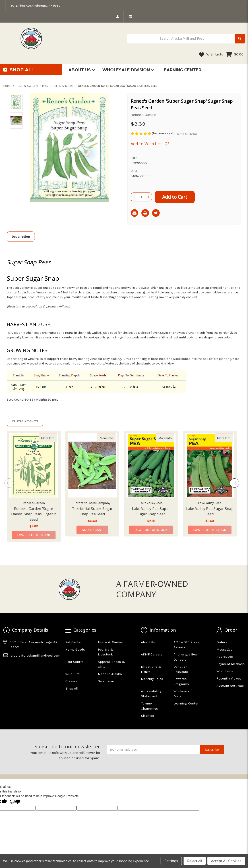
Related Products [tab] (25, 421)
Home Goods (75, 649)
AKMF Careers (152, 654)
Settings (171, 861)
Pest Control (75, 662)
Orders (222, 642)
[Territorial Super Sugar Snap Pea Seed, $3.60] (92, 465)
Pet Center (73, 642)
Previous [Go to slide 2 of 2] (9, 483)
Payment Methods (231, 664)
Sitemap (148, 716)
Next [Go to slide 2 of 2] (234, 483)
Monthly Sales (152, 679)
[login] (118, 17)
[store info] (130, 17)
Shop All (72, 688)
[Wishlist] (150, 144)
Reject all (195, 861)
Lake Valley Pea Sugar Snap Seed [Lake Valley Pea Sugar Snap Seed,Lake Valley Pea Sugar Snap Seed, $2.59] (210, 511)
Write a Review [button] (187, 134)
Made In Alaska (110, 674)
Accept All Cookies (226, 861)
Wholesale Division (128, 70)
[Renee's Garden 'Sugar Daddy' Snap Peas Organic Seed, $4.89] (34, 465)
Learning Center (181, 70)
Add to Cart (92, 530)
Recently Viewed (229, 678)
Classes (71, 681)
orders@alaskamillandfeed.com (35, 655)
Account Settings (230, 686)
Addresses (225, 657)
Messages (224, 649)
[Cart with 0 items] (235, 55)
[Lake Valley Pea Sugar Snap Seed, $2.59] (210, 465)
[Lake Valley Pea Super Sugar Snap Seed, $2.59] (151, 465)
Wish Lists (211, 55)
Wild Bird (73, 674)
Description (21, 237)
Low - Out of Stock (34, 535)
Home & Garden (111, 642)
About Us (82, 70)
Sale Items (106, 681)
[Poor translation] (15, 802)
